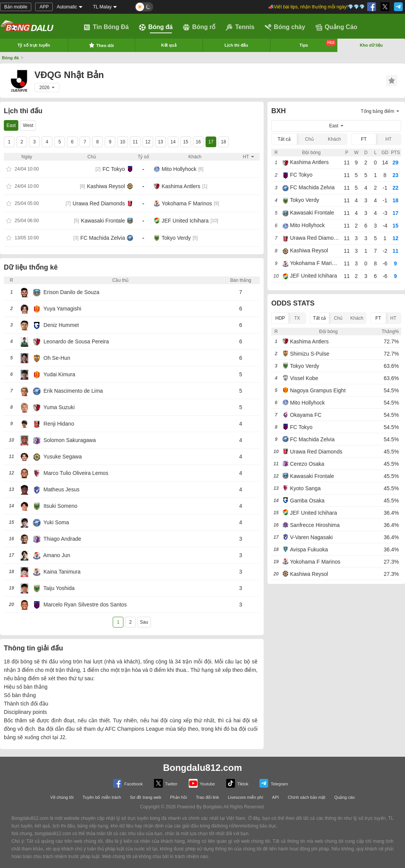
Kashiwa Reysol (106, 186)
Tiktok (237, 783)
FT (364, 139)
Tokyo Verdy (176, 238)
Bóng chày (285, 27)
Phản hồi (178, 797)
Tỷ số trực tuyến (34, 45)
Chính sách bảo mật (306, 797)
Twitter (166, 783)
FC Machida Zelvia (103, 238)
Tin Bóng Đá (106, 27)
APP (44, 7)
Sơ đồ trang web (146, 797)
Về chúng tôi (62, 797)
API (275, 797)
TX (297, 318)
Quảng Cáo (336, 27)
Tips (318, 44)
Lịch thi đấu (237, 45)
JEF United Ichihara (185, 221)
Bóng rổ (199, 27)
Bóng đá (156, 27)
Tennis (240, 27)
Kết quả (169, 45)
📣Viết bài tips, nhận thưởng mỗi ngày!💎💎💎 (317, 7)
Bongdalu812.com (203, 768)
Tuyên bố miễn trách (102, 797)
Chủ (309, 139)
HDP (280, 318)
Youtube (202, 783)
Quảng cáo (345, 797)
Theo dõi (101, 45)
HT (389, 139)
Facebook (128, 783)
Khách (334, 139)
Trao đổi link (207, 797)
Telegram (274, 783)
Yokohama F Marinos (187, 203)
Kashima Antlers (181, 186)
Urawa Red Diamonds (99, 203)
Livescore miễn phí (245, 797)
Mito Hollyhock (179, 169)
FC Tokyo (114, 169)
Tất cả (284, 139)
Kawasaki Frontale (103, 221)
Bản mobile (16, 7)
